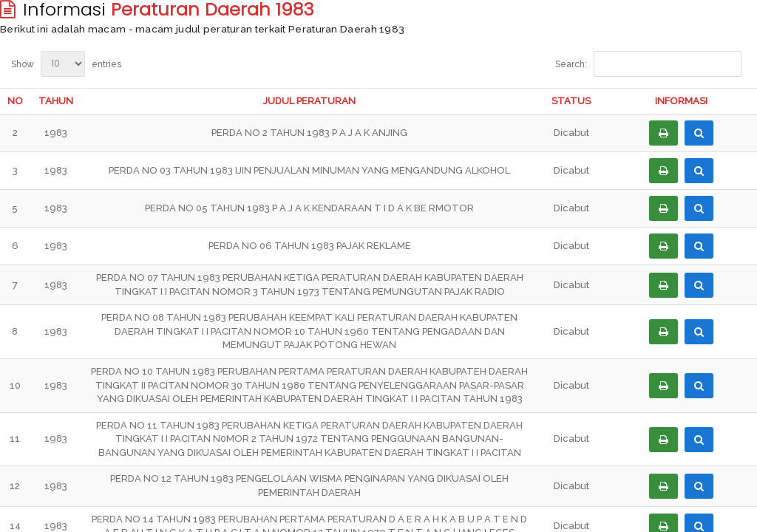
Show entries (66, 64)
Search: (648, 64)
